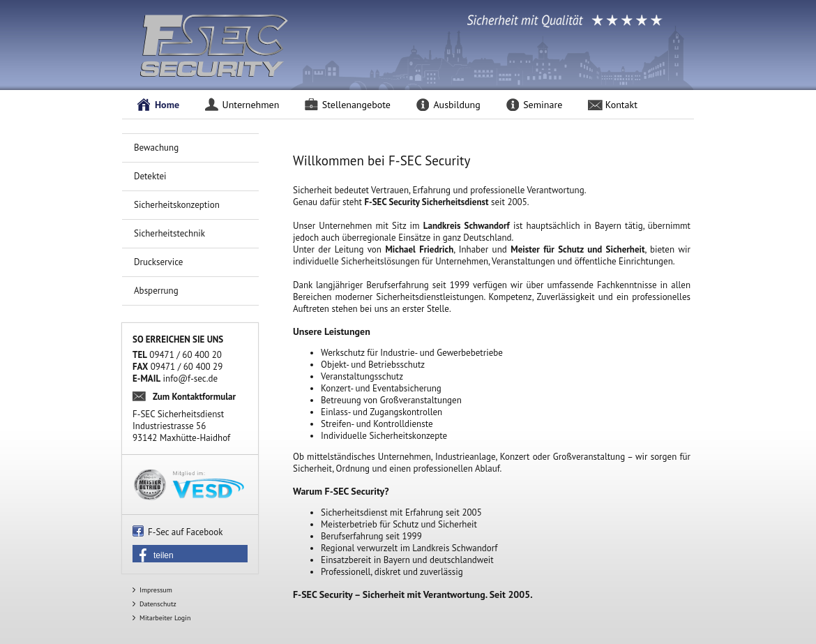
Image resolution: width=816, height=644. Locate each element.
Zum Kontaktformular (194, 397)
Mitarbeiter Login (165, 618)
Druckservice (158, 262)
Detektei (150, 176)
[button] (190, 555)
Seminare (543, 105)
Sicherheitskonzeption (177, 205)
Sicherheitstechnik (169, 233)
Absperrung (156, 291)
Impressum (156, 590)
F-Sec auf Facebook (185, 532)
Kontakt (621, 105)
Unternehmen (251, 105)
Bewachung (156, 148)
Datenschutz (158, 604)
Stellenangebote (356, 105)
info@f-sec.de (190, 379)
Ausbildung (456, 105)
